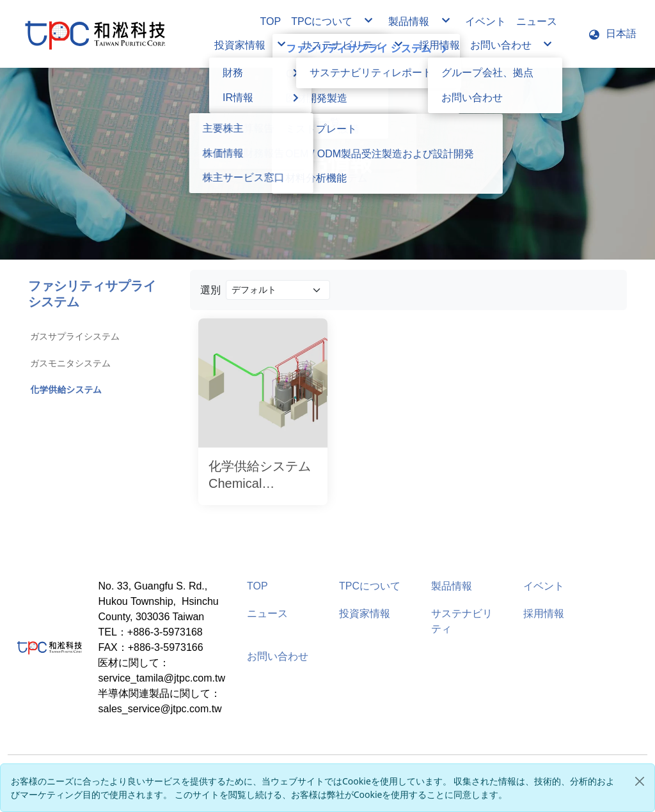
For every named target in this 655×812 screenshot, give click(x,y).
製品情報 (452, 586)
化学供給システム (66, 390)
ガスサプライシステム (75, 336)
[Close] (640, 781)
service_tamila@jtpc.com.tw (162, 678)
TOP (257, 586)
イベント (544, 586)
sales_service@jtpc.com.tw (160, 709)
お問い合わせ (278, 656)
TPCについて (370, 586)
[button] (612, 34)
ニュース (267, 613)
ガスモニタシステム (70, 363)
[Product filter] (278, 290)
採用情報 (544, 613)
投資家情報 (365, 613)
